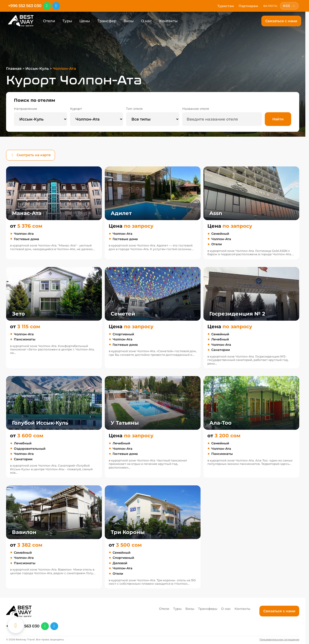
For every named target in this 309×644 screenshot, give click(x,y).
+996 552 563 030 (25, 6)
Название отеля (196, 109)
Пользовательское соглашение (279, 640)
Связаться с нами (281, 21)
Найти (278, 119)
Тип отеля (134, 109)
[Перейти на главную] (21, 21)
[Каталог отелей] (16, 625)
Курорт (76, 109)
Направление (26, 109)
